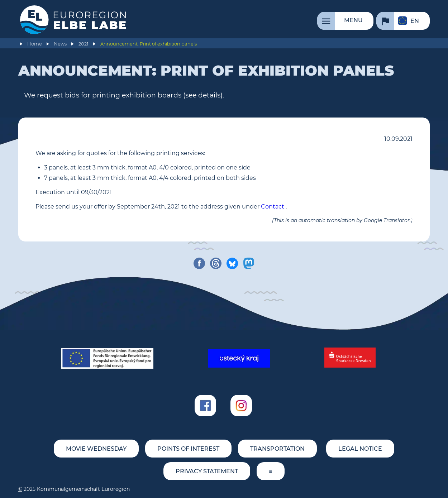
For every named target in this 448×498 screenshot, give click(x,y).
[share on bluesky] (232, 263)
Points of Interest (188, 449)
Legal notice (360, 449)
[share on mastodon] (249, 263)
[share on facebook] (199, 263)
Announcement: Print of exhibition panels (149, 44)
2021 (84, 44)
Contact (273, 207)
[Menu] (345, 21)
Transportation (277, 449)
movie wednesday (96, 449)
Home (35, 44)
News (60, 44)
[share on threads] (216, 263)
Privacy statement (207, 471)
